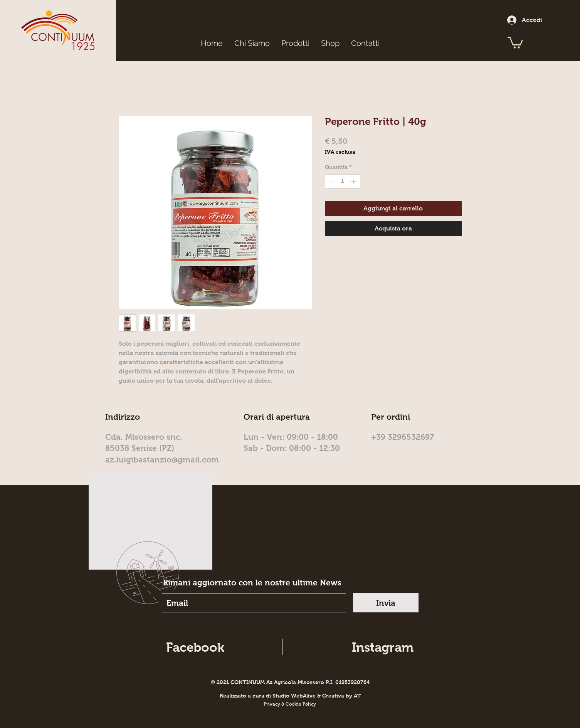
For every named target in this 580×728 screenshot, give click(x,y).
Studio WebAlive (294, 696)
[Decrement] (331, 181)
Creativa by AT (341, 696)
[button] (515, 42)
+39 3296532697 (403, 437)
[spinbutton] (343, 181)
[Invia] (386, 603)
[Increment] (354, 181)
